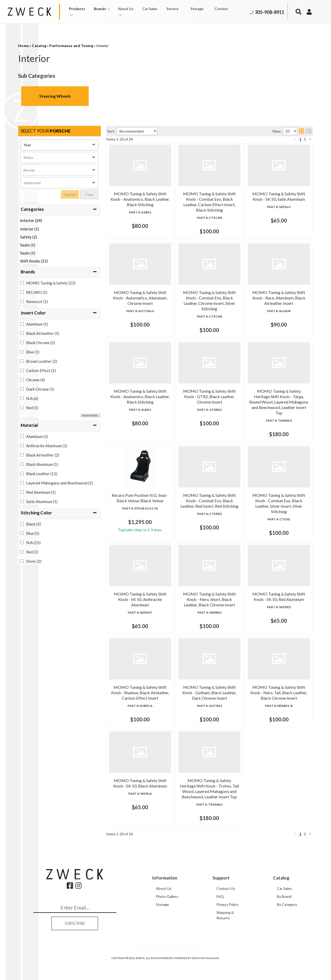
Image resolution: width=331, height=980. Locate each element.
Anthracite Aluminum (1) (47, 446)
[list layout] (309, 131)
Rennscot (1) (37, 302)
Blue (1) (33, 352)
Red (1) (32, 408)
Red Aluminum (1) (41, 492)
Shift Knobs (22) (34, 261)
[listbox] (59, 145)
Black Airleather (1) (43, 333)
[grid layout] (302, 131)
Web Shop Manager (205, 974)
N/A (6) (32, 398)
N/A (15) (33, 543)
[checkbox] (22, 283)
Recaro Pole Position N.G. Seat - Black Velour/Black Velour (205, 454)
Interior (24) (31, 220)
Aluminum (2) (37, 436)
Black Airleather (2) (43, 455)
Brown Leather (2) (42, 361)
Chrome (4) (36, 380)
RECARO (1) (37, 292)
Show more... (91, 415)
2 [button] (305, 139)
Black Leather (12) (42, 474)
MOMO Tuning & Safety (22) (51, 283)
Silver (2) (34, 561)
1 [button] (300, 139)
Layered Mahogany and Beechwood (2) (59, 483)
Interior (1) (30, 229)
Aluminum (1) (37, 324)
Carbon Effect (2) (41, 371)
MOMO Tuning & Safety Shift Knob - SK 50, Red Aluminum (205, 648)
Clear (89, 194)
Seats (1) (28, 245)
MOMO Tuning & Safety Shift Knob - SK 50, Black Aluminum (206, 783)
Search (70, 194)
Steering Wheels (55, 96)
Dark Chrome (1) (40, 389)
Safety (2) (29, 237)
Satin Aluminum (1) (42, 501)
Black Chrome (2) (41, 343)
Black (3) (33, 524)
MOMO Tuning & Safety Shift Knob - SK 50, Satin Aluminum (205, 217)
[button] (79, 12)
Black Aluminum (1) (42, 464)
